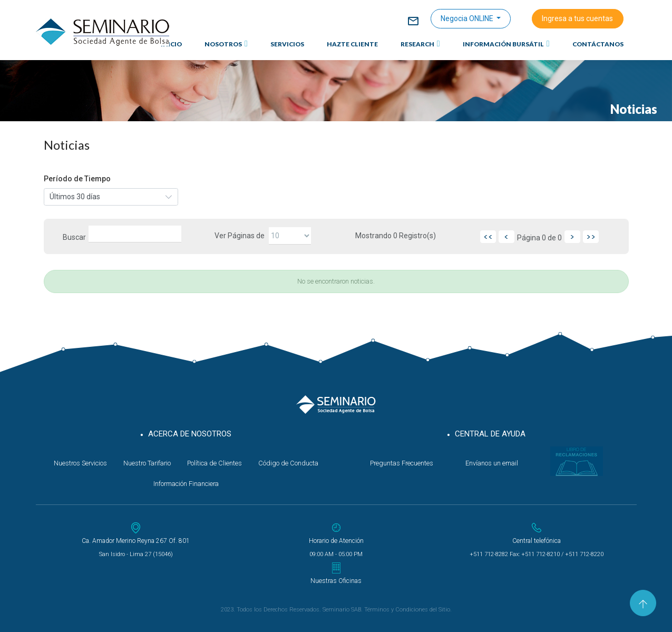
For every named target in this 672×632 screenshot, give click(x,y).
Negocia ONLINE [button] (468, 18)
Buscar (74, 237)
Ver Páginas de (240, 236)
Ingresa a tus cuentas (577, 18)
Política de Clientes (215, 463)
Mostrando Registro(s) (396, 236)
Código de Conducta (288, 463)
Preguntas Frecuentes (402, 463)
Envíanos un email (492, 463)
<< (488, 237)
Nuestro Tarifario (147, 463)
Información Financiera (186, 484)
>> (591, 237)
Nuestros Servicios (80, 463)
